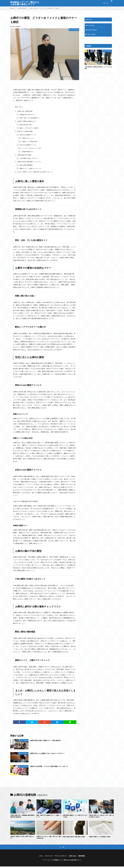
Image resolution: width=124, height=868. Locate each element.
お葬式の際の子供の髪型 (23, 155)
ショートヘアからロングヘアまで (30, 148)
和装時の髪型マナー (26, 152)
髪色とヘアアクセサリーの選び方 (28, 128)
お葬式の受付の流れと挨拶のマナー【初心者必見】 (49, 740)
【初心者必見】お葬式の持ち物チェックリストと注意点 (98, 69)
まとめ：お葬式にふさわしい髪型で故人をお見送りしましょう (34, 172)
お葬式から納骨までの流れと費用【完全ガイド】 (23, 838)
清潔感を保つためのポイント (26, 115)
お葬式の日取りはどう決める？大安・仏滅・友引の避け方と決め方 (101, 816)
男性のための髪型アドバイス (26, 135)
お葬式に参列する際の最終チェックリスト (28, 162)
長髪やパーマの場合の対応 (28, 141)
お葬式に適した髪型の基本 (24, 111)
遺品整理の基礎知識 (93, 30)
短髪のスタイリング (26, 138)
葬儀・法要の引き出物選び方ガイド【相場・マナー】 (49, 816)
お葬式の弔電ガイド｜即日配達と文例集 (101, 837)
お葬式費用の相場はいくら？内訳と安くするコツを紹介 (75, 816)
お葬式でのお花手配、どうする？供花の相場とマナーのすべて (53, 766)
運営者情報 (84, 857)
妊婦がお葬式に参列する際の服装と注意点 (75, 838)
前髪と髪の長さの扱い (24, 125)
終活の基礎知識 (91, 26)
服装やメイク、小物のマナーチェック (29, 168)
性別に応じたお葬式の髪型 (24, 131)
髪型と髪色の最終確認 (24, 165)
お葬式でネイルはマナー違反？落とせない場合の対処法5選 (49, 838)
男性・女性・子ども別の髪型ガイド (28, 118)
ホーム (39, 857)
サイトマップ (47, 857)
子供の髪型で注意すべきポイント (28, 158)
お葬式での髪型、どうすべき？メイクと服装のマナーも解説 (44, 8)
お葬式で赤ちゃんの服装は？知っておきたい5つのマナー (51, 753)
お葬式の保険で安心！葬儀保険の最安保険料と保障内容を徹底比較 (23, 816)
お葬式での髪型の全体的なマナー (25, 121)
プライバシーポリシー (61, 857)
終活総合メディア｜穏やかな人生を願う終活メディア (25, 3)
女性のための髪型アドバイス (26, 145)
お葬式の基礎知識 (22, 8)
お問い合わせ (74, 857)
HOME (14, 8)
